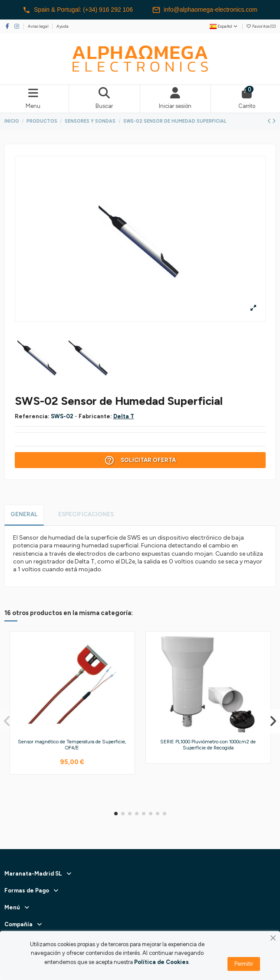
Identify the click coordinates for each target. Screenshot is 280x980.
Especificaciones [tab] (86, 514)
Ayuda (63, 26)
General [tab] (24, 514)
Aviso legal (39, 26)
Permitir (244, 964)
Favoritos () (261, 26)
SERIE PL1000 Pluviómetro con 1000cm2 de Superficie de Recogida (208, 745)
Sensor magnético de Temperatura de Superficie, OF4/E (72, 745)
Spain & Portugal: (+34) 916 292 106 (78, 10)
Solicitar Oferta (140, 460)
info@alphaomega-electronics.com (205, 10)
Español (224, 26)
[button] (116, 814)
